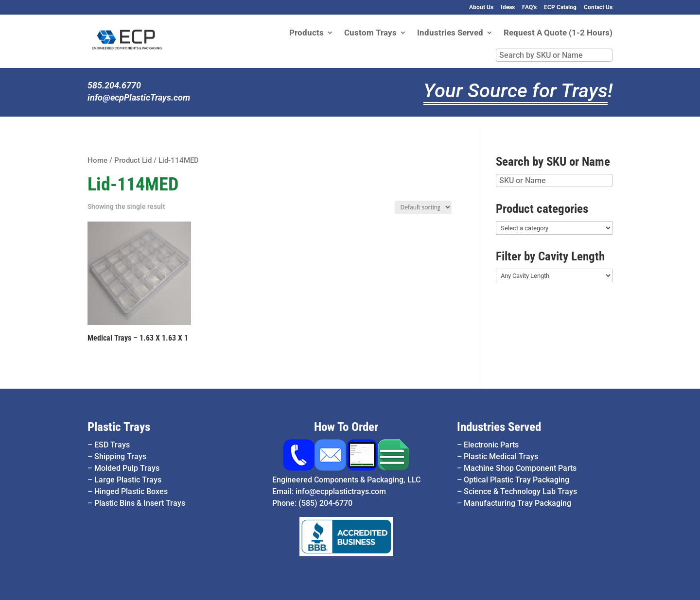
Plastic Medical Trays (501, 456)
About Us (481, 8)
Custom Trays (370, 33)
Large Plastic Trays (128, 480)
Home (97, 160)
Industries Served (450, 33)
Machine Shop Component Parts (520, 468)
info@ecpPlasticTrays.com (139, 97)
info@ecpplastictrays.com (341, 491)
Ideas (508, 8)
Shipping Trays (120, 456)
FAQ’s (529, 8)
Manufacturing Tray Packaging (517, 503)
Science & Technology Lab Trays (520, 491)
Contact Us (598, 8)
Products (306, 33)
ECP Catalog (560, 8)
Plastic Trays (119, 427)
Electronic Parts (491, 445)
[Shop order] (423, 207)
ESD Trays (112, 445)
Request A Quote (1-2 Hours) (558, 33)
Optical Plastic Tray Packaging (516, 480)
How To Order (346, 427)
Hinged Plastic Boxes (131, 491)
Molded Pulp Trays (127, 468)
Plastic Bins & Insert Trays (140, 503)
